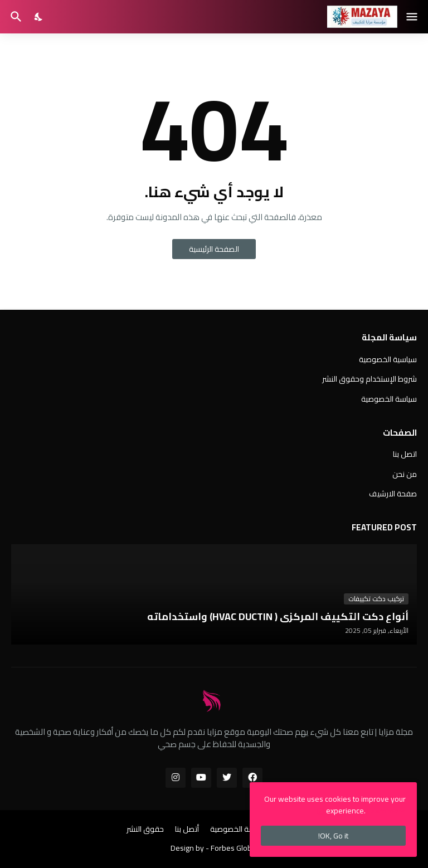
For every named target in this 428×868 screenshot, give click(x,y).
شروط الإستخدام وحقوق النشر (369, 379)
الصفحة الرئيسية (214, 249)
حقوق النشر (145, 830)
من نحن (405, 474)
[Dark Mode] (39, 17)
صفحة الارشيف (393, 493)
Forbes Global (234, 848)
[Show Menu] (413, 17)
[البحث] (15, 17)
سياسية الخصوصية (388, 360)
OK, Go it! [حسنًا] (333, 836)
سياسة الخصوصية (389, 398)
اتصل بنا (405, 455)
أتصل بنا (187, 830)
